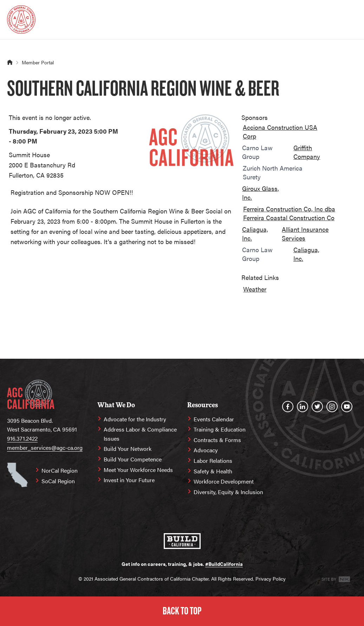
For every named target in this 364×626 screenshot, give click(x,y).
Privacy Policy (271, 579)
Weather (255, 289)
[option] (286, 133)
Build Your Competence (133, 459)
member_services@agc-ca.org (45, 448)
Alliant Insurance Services (305, 234)
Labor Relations (213, 461)
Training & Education (220, 429)
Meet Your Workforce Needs (138, 470)
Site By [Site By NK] (336, 579)
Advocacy (206, 450)
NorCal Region (60, 470)
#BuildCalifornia (224, 564)
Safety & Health (213, 471)
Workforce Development (224, 481)
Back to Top (182, 611)
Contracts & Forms (217, 440)
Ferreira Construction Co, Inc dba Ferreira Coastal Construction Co (289, 213)
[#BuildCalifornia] (182, 541)
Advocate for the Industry (135, 419)
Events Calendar (214, 419)
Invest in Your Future (129, 480)
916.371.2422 (22, 438)
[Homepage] (21, 20)
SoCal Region (58, 481)
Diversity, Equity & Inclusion (228, 492)
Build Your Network (128, 449)
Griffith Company (307, 152)
